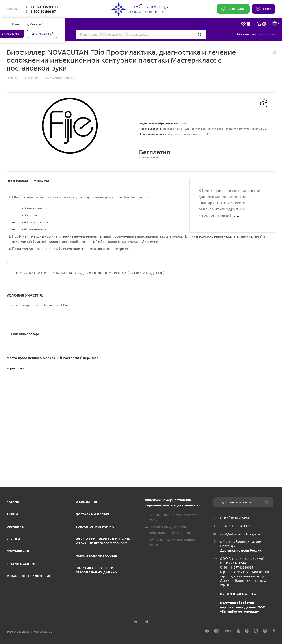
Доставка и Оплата (93, 514)
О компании (86, 502)
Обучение (15, 526)
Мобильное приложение (29, 576)
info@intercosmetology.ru (240, 534)
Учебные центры (21, 563)
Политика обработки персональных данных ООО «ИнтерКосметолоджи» (243, 607)
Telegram (147, 622)
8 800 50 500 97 (43, 11)
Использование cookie (96, 556)
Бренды (13, 539)
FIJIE (235, 215)
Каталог (14, 502)
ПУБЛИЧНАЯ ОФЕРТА (238, 594)
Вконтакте (135, 622)
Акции (12, 514)
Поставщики (18, 551)
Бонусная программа (95, 526)
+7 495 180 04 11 (44, 7)
